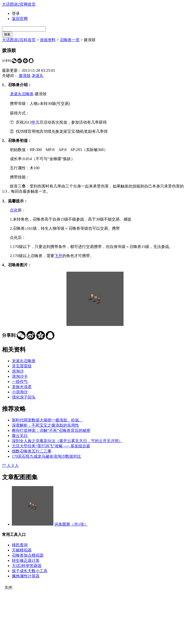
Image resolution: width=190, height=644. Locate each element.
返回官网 (20, 19)
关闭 (8, 588)
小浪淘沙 (20, 392)
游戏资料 (48, 40)
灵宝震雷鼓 (22, 366)
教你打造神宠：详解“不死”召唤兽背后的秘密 (51, 430)
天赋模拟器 (22, 550)
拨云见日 (20, 436)
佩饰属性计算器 (26, 576)
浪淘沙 (18, 371)
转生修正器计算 (26, 560)
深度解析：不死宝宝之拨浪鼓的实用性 (45, 425)
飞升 (58, 256)
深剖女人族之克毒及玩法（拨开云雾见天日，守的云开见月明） (67, 441)
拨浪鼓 (25, 76)
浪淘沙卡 (20, 376)
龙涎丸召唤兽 (22, 94)
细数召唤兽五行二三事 (32, 451)
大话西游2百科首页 (19, 40)
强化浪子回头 (24, 397)
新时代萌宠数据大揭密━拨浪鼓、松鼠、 (47, 420)
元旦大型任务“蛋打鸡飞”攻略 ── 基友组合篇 (51, 446)
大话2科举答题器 (27, 566)
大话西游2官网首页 (19, 4)
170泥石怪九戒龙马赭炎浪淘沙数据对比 (46, 456)
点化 (14, 210)
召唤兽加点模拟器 (28, 555)
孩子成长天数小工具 (30, 571)
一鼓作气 (20, 382)
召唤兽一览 (70, 40)
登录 (16, 13)
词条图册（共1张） (71, 524)
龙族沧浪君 (22, 387)
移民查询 (20, 545)
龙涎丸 (38, 76)
